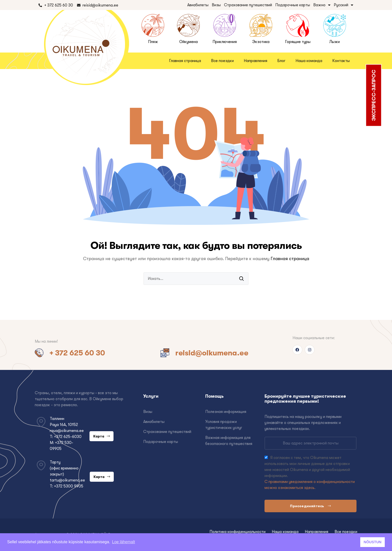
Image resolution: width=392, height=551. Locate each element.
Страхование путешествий (248, 5)
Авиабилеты (198, 5)
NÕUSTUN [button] (373, 542)
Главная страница (185, 61)
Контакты (341, 61)
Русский (343, 5)
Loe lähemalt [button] (123, 542)
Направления (255, 61)
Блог (281, 61)
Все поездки (222, 61)
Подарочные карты (293, 5)
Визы (216, 5)
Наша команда (309, 61)
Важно (322, 5)
